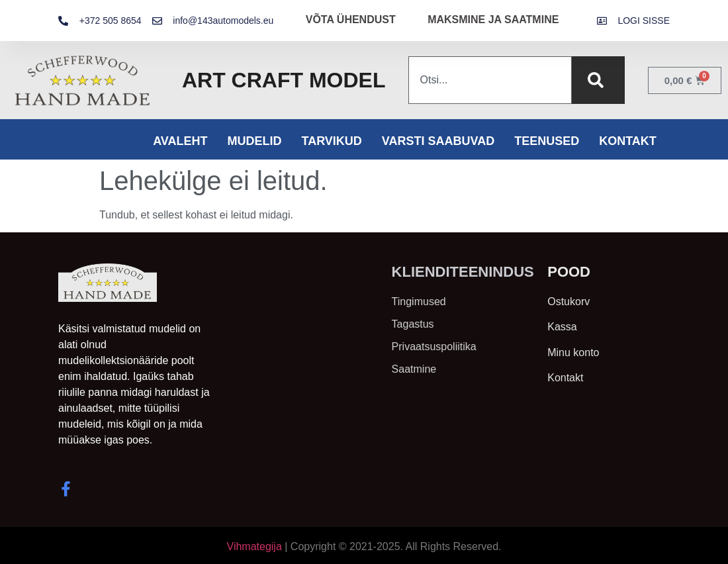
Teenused (547, 141)
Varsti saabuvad (438, 141)
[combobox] (490, 80)
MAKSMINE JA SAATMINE (493, 20)
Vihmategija (254, 546)
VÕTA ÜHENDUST (351, 20)
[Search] (598, 80)
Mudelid (254, 141)
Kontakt (628, 141)
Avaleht (180, 141)
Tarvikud (331, 141)
